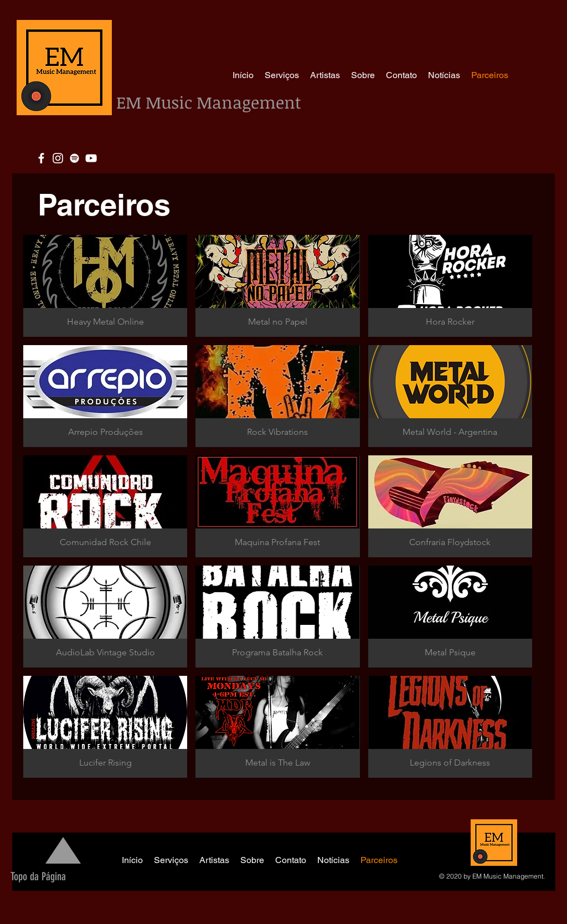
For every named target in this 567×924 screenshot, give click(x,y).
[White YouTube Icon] (91, 158)
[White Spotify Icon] (74, 158)
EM (131, 102)
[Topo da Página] (38, 876)
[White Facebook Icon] (41, 158)
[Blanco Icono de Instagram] (58, 158)
